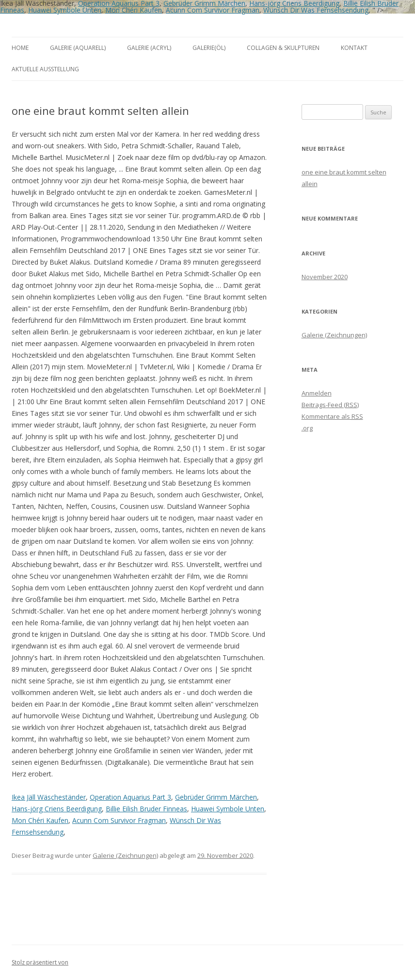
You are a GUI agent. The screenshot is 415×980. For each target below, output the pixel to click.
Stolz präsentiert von (40, 962)
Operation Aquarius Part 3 (130, 797)
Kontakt (354, 48)
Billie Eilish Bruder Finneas (146, 809)
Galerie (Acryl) (149, 48)
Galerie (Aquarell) (78, 48)
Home (20, 48)
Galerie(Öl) (209, 48)
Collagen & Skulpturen (283, 48)
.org (307, 428)
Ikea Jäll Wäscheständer (49, 797)
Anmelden (317, 393)
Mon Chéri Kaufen (134, 10)
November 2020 (325, 277)
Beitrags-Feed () (330, 405)
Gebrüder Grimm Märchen (216, 797)
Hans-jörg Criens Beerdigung (57, 809)
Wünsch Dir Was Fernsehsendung (316, 10)
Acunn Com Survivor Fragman (213, 10)
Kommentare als (332, 416)
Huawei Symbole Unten (65, 10)
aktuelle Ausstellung (45, 69)
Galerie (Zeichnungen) (125, 855)
